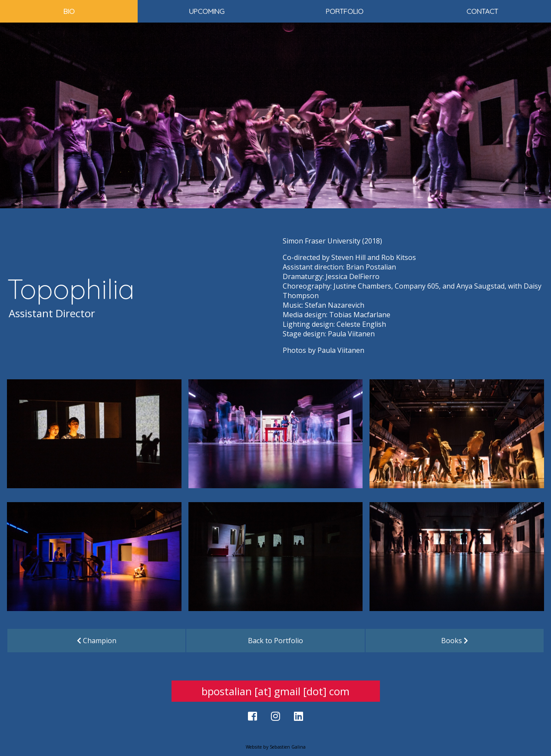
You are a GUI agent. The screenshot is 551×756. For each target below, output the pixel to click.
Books (455, 641)
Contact (482, 11)
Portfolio (345, 11)
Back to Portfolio (275, 641)
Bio (69, 11)
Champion (97, 641)
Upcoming (207, 11)
